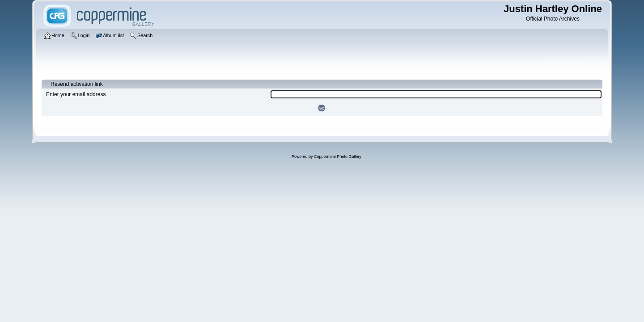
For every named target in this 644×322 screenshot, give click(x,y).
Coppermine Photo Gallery (338, 157)
